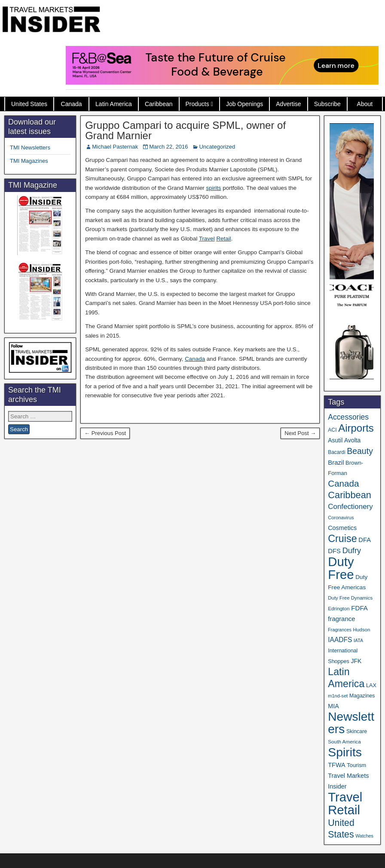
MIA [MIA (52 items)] (333, 706)
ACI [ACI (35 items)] (332, 430)
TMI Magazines (29, 161)
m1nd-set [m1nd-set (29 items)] (338, 696)
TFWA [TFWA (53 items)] (336, 765)
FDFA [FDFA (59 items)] (359, 608)
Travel (207, 239)
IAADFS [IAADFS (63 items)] (340, 640)
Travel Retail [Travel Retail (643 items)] (345, 804)
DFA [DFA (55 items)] (365, 540)
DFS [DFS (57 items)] (334, 551)
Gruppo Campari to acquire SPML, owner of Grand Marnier (185, 130)
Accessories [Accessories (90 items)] (348, 417)
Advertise (288, 104)
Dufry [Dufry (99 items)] (352, 551)
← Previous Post (105, 433)
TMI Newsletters (30, 148)
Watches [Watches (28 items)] (364, 836)
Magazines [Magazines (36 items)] (362, 696)
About (365, 104)
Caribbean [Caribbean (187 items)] (350, 495)
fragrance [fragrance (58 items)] (341, 619)
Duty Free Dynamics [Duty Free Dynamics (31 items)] (350, 598)
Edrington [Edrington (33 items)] (339, 608)
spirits (214, 188)
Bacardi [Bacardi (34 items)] (336, 452)
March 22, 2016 (168, 147)
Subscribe (327, 104)
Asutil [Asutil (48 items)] (335, 440)
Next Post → (300, 433)
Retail (223, 239)
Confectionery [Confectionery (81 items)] (350, 507)
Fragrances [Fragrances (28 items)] (340, 630)
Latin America (114, 104)
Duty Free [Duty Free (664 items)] (341, 568)
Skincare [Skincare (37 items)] (357, 731)
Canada (72, 104)
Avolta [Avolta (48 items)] (352, 440)
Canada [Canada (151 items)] (343, 483)
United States (29, 104)
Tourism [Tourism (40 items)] (356, 765)
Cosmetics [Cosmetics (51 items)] (342, 528)
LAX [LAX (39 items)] (371, 685)
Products (197, 104)
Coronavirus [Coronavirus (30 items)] (341, 518)
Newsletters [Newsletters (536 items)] (351, 723)
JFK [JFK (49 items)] (356, 661)
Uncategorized (217, 147)
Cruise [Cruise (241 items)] (342, 539)
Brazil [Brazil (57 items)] (336, 463)
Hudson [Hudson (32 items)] (361, 629)
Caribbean (159, 104)
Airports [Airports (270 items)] (356, 428)
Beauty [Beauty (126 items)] (360, 451)
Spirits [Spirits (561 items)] (345, 752)
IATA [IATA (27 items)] (358, 640)
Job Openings (244, 104)
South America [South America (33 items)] (344, 742)
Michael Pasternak (115, 147)
